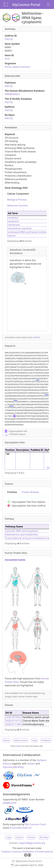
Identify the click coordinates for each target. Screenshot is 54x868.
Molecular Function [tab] (18, 206)
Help (34, 740)
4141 (7, 59)
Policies (31, 837)
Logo (9, 837)
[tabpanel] (27, 270)
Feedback (46, 740)
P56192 (9, 39)
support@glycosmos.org (32, 843)
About (6, 740)
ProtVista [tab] (12, 492)
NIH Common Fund (35, 824)
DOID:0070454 (13, 717)
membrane (14, 225)
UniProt (36, 337)
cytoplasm (13, 221)
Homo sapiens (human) (17, 67)
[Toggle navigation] (48, 4)
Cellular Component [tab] (18, 194)
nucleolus (13, 218)
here (19, 746)
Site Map (44, 837)
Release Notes (21, 740)
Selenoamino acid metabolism (22, 534)
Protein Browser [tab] (31, 492)
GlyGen (31, 764)
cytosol (12, 236)
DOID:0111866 (13, 724)
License (19, 837)
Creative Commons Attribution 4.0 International (27, 853)
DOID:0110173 (13, 721)
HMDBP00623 (12, 94)
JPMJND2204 (10, 803)
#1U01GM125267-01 (21, 828)
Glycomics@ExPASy (13, 767)
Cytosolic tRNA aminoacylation (22, 531)
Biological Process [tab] (17, 200)
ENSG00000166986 (15, 560)
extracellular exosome (20, 228)
